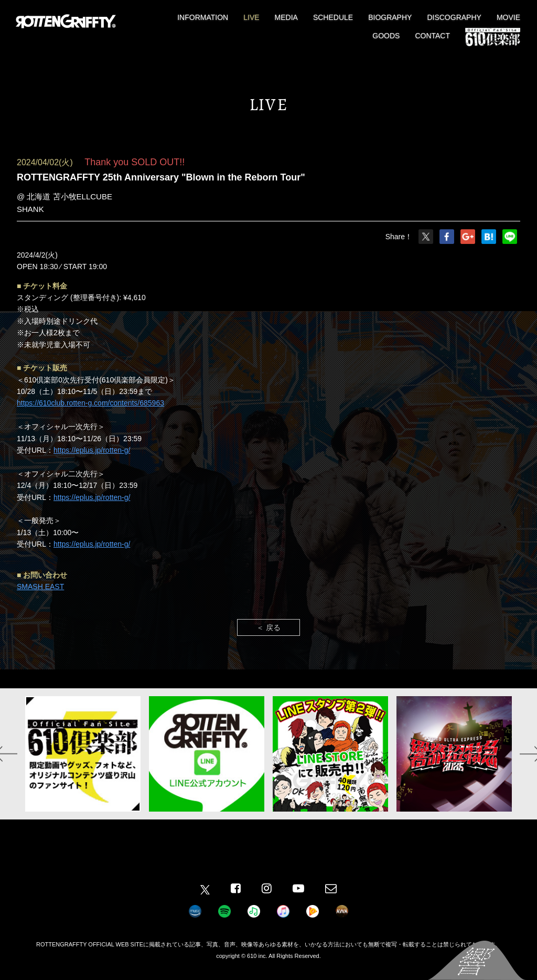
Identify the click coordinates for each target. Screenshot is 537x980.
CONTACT (432, 36)
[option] (83, 754)
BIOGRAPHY (390, 17)
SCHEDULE (333, 17)
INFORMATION (203, 17)
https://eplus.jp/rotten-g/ (92, 450)
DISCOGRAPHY (454, 17)
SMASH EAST (40, 587)
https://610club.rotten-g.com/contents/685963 (90, 403)
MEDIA (286, 17)
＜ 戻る (268, 627)
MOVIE (508, 17)
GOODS (386, 36)
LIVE (251, 17)
